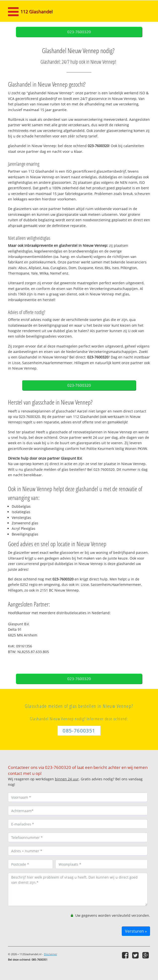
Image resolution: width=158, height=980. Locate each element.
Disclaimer (51, 954)
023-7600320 (79, 32)
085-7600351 (79, 731)
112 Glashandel (37, 11)
